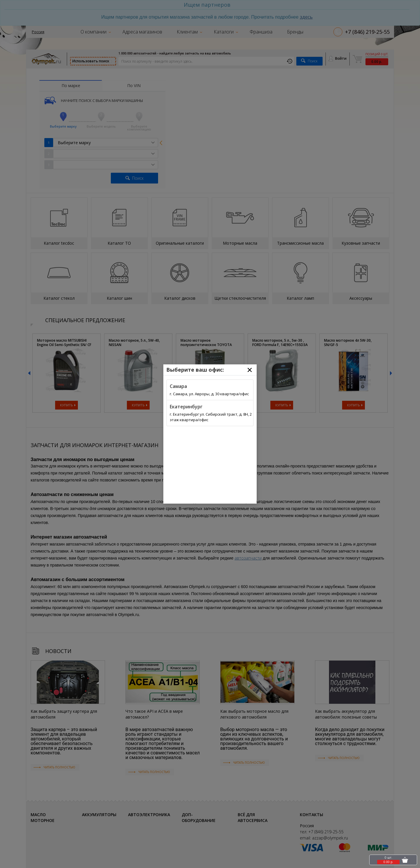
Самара (178, 386)
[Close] (250, 370)
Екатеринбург (186, 407)
